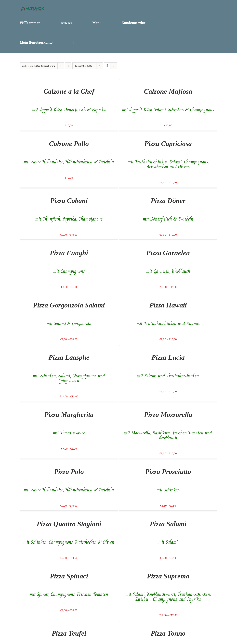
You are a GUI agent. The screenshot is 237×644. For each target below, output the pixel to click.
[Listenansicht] (114, 66)
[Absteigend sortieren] (68, 66)
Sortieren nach (39, 66)
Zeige (83, 66)
